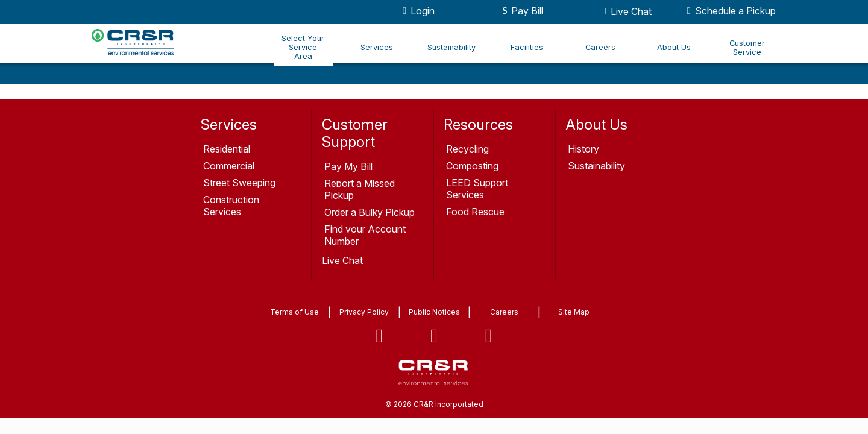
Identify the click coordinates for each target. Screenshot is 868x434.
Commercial (229, 166)
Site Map (574, 312)
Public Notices (434, 312)
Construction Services (231, 206)
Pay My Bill (348, 166)
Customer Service (747, 48)
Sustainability (451, 47)
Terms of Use (294, 312)
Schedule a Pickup (729, 11)
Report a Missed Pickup (360, 189)
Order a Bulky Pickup (370, 212)
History (583, 149)
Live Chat (625, 11)
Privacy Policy (364, 312)
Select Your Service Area (303, 47)
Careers (600, 47)
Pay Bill (521, 11)
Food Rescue (475, 212)
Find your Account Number (365, 235)
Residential (227, 149)
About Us (674, 47)
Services (377, 47)
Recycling (467, 149)
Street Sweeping (239, 183)
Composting (472, 166)
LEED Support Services (477, 189)
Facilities (527, 47)
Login (417, 11)
